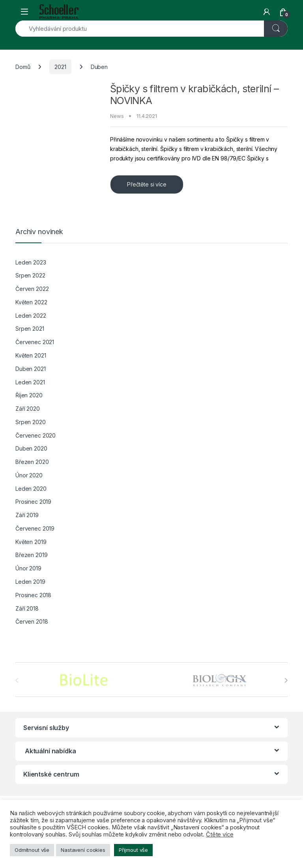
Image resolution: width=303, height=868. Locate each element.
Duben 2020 (31, 448)
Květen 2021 (31, 355)
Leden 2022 (31, 316)
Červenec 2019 (35, 528)
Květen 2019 (31, 542)
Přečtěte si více (147, 184)
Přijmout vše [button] (133, 850)
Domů (23, 67)
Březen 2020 (32, 462)
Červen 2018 (32, 621)
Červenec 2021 (35, 342)
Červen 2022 (32, 289)
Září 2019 (27, 515)
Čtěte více (220, 834)
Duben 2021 (31, 369)
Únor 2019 (28, 568)
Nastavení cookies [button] (83, 850)
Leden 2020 (31, 489)
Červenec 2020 (36, 435)
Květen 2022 (31, 302)
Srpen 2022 (30, 275)
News (117, 116)
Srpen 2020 (31, 422)
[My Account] (267, 12)
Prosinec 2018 (33, 595)
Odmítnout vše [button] (32, 850)
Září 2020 (28, 409)
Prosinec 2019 (33, 502)
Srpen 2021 (30, 329)
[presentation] (286, 680)
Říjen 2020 (29, 395)
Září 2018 (27, 608)
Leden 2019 (30, 582)
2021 (60, 67)
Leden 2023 (31, 262)
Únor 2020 (29, 475)
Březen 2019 (31, 555)
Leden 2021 (30, 382)
